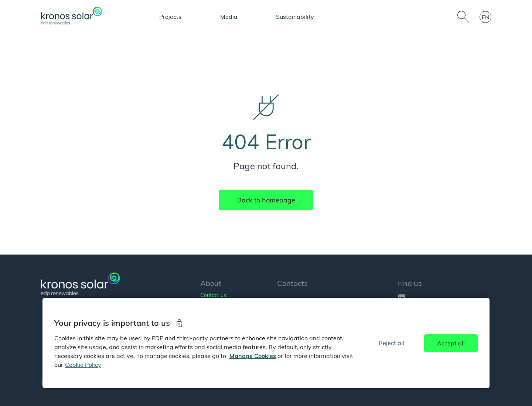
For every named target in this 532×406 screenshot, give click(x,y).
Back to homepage (266, 200)
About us (133, 17)
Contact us (213, 295)
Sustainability (408, 17)
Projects (233, 17)
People (273, 17)
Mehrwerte (354, 17)
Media (311, 17)
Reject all (391, 343)
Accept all (451, 343)
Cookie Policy (83, 365)
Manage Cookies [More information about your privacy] (253, 356)
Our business (183, 17)
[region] (266, 343)
